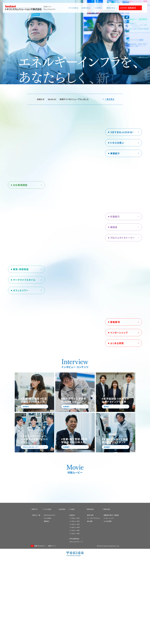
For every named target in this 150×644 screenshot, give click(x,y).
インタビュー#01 (74, 619)
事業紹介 (47, 622)
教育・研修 (90, 616)
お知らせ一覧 (36, 616)
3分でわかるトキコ (50, 616)
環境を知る (111, 8)
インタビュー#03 (74, 625)
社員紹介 (72, 616)
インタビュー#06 (74, 634)
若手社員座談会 (74, 639)
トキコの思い (48, 619)
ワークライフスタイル (94, 619)
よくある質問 (108, 622)
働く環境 (90, 622)
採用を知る (107, 610)
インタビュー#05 (74, 631)
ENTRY (128, 8)
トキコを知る (73, 8)
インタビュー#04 (74, 628)
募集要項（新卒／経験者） (111, 616)
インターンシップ (109, 619)
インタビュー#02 (74, 622)
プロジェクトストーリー (76, 642)
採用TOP (35, 610)
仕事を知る (86, 8)
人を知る (98, 8)
